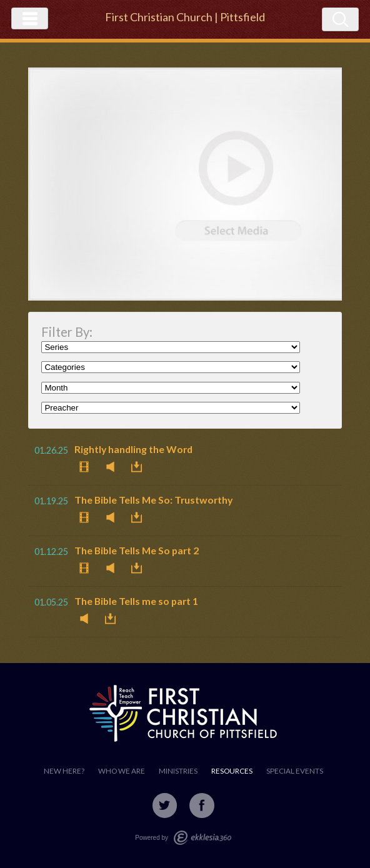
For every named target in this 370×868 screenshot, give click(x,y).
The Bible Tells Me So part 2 (137, 550)
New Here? (64, 771)
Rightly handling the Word (133, 449)
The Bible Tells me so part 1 (136, 601)
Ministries (178, 771)
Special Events (295, 771)
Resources (232, 771)
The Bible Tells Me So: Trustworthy (153, 500)
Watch (87, 467)
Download (140, 467)
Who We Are (122, 771)
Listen (114, 467)
